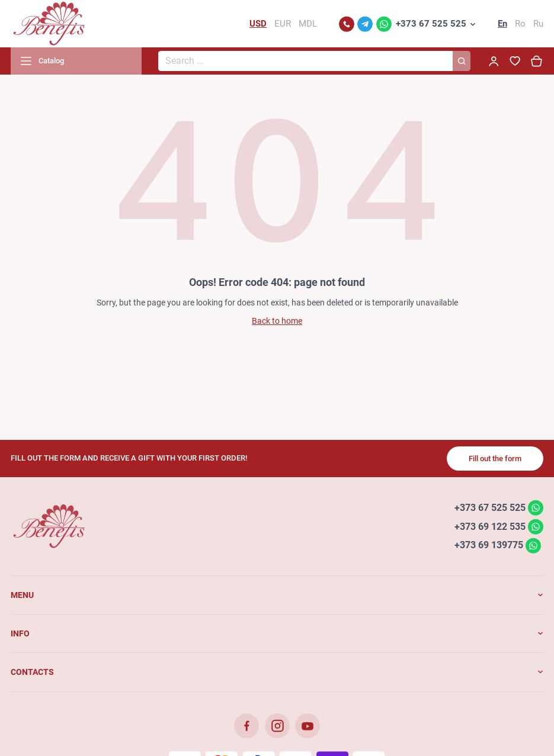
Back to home (277, 321)
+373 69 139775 (489, 545)
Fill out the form (495, 459)
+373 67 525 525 (431, 24)
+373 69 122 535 (490, 526)
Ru (538, 24)
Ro (520, 24)
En (502, 24)
